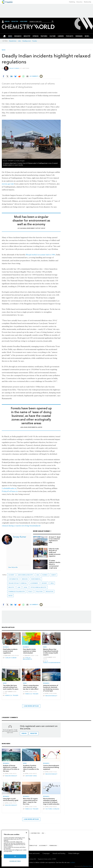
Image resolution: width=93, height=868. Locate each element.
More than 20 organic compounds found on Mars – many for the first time (30, 801)
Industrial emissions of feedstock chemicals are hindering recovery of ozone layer (51, 688)
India (52, 583)
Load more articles (31, 706)
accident (11, 575)
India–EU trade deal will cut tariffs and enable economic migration (55, 552)
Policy (30, 591)
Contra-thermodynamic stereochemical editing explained (51, 767)
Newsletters (13, 41)
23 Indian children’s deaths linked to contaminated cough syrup (54, 564)
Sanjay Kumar (14, 68)
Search (53, 21)
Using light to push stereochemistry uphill (11, 800)
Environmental (36, 579)
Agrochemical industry (25, 575)
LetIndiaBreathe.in (9, 488)
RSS (43, 833)
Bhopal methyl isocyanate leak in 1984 (41, 255)
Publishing (72, 2)
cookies (72, 862)
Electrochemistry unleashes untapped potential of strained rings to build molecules (51, 801)
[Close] (26, 833)
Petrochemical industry (39, 587)
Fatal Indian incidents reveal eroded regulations (10, 651)
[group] (87, 36)
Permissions (53, 846)
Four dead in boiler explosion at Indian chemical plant (30, 651)
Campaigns (46, 853)
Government (34, 583)
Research (46, 683)
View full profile (13, 567)
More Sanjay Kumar (41, 531)
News (4, 50)
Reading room (27, 41)
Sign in (24, 733)
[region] (15, 848)
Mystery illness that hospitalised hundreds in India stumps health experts (51, 652)
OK (15, 856)
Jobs (19, 41)
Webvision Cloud (88, 866)
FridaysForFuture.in (10, 491)
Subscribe (24, 22)
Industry (11, 587)
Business (45, 575)
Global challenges (74, 853)
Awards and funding (59, 853)
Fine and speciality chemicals (18, 583)
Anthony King (31, 776)
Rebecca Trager (12, 695)
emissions (25, 579)
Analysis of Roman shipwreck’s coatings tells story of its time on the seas (11, 768)
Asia (38, 575)
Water (10, 596)
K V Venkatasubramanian (52, 662)
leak (19, 587)
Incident (44, 583)
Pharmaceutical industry (17, 591)
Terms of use (33, 846)
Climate (53, 575)
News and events (34, 853)
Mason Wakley (51, 696)
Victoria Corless (52, 809)
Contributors (35, 833)
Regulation (49, 591)
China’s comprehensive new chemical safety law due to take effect (31, 687)
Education (79, 2)
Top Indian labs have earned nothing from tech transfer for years (11, 687)
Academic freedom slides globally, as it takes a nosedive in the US (31, 768)
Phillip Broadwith (28, 658)
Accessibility (43, 846)
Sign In (7, 21)
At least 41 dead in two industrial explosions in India (54, 540)
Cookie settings (15, 861)
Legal (26, 587)
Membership (88, 2)
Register (15, 22)
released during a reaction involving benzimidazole (21, 526)
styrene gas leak (8, 184)
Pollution (39, 591)
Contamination (13, 579)
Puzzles (35, 41)
